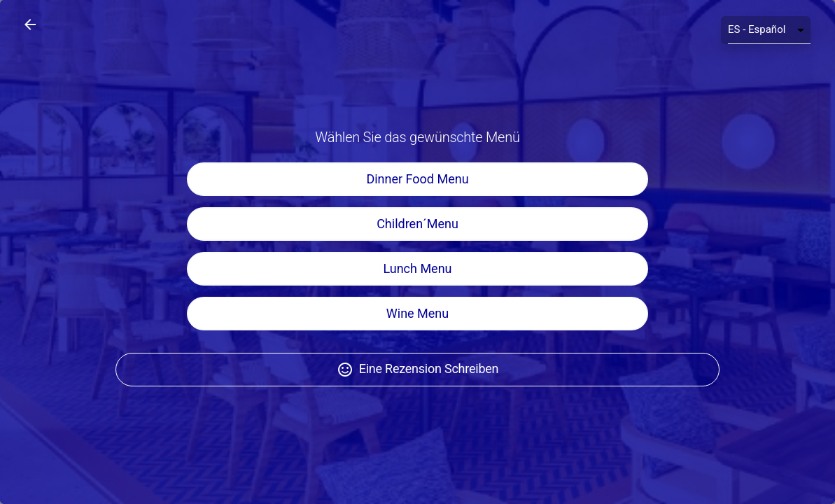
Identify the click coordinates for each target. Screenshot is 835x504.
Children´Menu (417, 224)
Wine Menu (417, 313)
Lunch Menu (417, 268)
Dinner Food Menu (417, 179)
